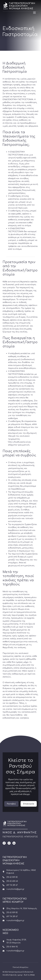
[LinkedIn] (14, 843)
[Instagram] (9, 843)
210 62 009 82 (12, 877)
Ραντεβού (11, 804)
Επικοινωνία (29, 804)
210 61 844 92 (12, 947)
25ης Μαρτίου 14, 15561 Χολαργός (22, 909)
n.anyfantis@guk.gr (15, 889)
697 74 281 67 (12, 885)
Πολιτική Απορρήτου (20, 967)
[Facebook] (4, 843)
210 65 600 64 (12, 881)
